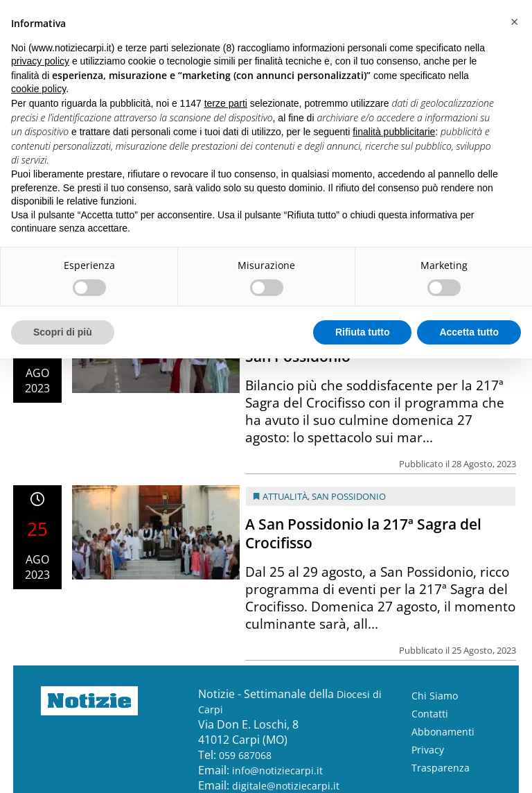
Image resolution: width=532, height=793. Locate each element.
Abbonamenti (443, 732)
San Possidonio (349, 496)
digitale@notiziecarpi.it (286, 786)
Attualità (285, 496)
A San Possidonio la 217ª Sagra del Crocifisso (363, 533)
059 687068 (245, 755)
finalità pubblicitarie (394, 132)
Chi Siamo (435, 696)
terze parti (226, 103)
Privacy (428, 750)
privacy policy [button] (40, 61)
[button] (514, 22)
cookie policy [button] (38, 89)
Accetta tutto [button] (469, 332)
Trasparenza (441, 768)
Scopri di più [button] (63, 332)
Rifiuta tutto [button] (363, 332)
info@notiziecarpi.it (277, 770)
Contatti (430, 714)
